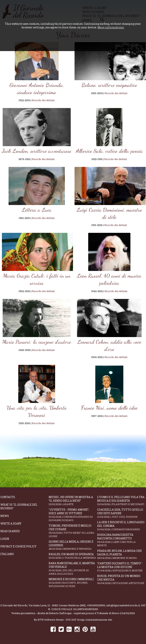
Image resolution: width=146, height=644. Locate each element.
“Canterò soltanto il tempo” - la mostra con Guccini (121, 567)
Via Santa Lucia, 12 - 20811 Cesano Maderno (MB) (57, 605)
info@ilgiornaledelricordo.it (123, 605)
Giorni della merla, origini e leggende (73, 545)
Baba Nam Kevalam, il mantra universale (73, 568)
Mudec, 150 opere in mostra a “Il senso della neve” (73, 501)
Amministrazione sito (99, 620)
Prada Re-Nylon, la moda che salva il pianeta (121, 554)
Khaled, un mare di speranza (73, 556)
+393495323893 (96, 605)
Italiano (7, 554)
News (5, 516)
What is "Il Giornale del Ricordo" (19, 506)
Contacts (8, 497)
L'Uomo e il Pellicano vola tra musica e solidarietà (121, 501)
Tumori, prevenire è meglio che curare (73, 531)
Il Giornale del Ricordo (14, 605)
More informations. (111, 27)
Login (5, 539)
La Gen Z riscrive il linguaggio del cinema (121, 526)
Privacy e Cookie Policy (18, 546)
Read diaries (10, 531)
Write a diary (11, 523)
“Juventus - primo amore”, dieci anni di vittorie (73, 515)
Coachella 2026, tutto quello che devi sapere (121, 513)
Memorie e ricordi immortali (73, 583)
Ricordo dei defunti (43, 100)
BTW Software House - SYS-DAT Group (61, 620)
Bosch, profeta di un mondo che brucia (121, 579)
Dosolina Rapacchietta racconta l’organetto (121, 540)
